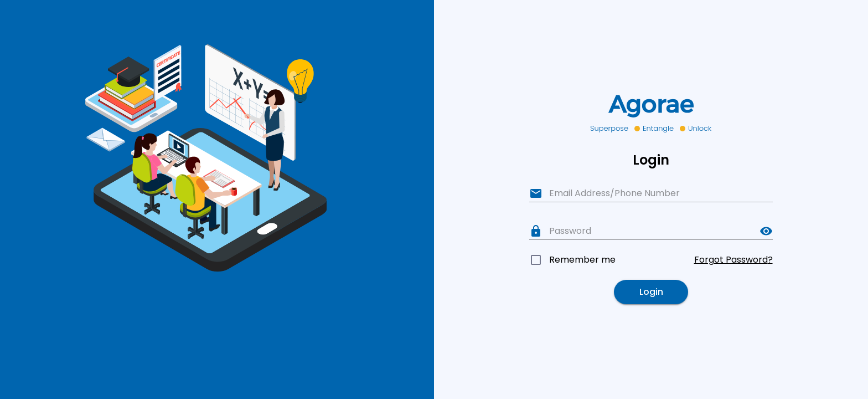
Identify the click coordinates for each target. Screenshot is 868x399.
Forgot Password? (733, 260)
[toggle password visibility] (766, 231)
